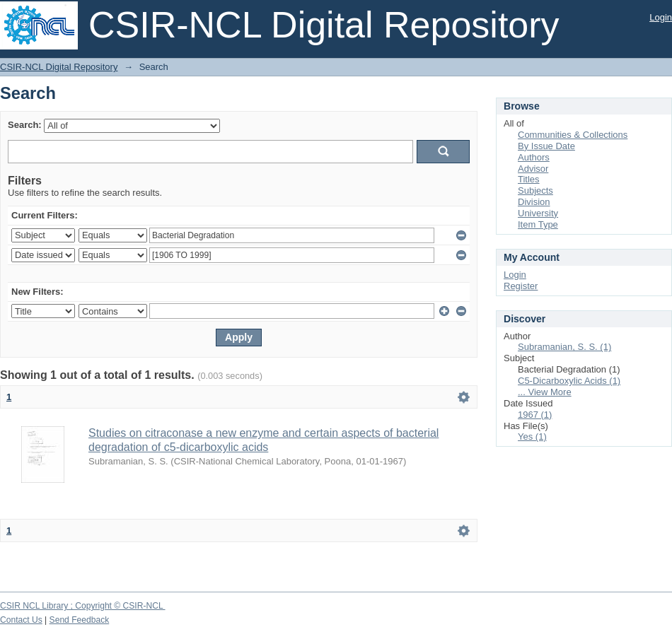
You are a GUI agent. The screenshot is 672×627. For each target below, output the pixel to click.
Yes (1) (532, 436)
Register (521, 286)
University (538, 213)
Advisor (533, 169)
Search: (25, 125)
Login (661, 17)
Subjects (535, 191)
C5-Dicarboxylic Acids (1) (569, 381)
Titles (529, 179)
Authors (534, 157)
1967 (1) (535, 415)
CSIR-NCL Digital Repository (59, 67)
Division (534, 202)
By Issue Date (546, 146)
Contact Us (21, 620)
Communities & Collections (573, 135)
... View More (545, 392)
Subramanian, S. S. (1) (564, 347)
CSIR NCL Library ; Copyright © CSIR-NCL (83, 606)
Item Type (538, 224)
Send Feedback (80, 620)
